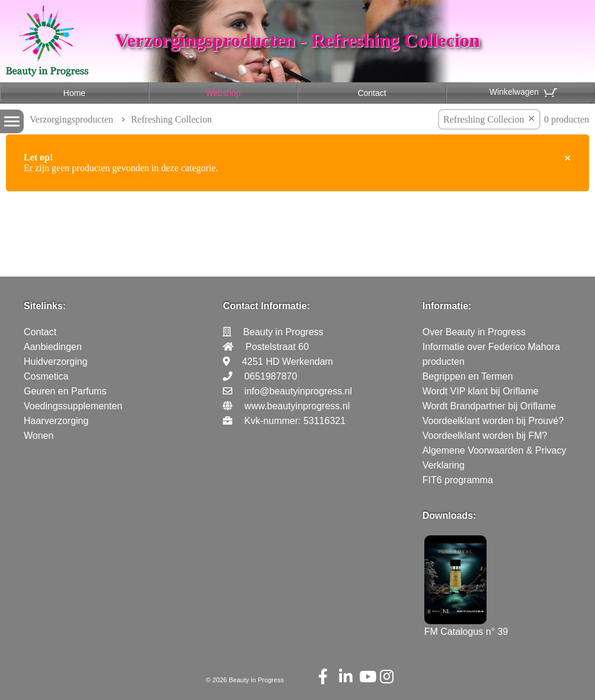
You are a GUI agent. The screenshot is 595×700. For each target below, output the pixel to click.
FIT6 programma (458, 480)
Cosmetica (46, 376)
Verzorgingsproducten (71, 119)
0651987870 (271, 376)
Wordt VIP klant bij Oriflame (481, 391)
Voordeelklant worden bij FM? (485, 436)
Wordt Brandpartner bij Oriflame (490, 406)
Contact (372, 93)
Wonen (39, 436)
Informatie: (447, 306)
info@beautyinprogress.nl (298, 391)
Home (74, 93)
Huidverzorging (56, 362)
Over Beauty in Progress (474, 332)
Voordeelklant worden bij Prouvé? (493, 421)
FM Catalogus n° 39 (466, 626)
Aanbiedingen (53, 347)
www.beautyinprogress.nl (297, 406)
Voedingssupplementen (73, 406)
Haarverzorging (56, 421)
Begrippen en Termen (468, 376)
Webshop (223, 93)
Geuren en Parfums (65, 391)
